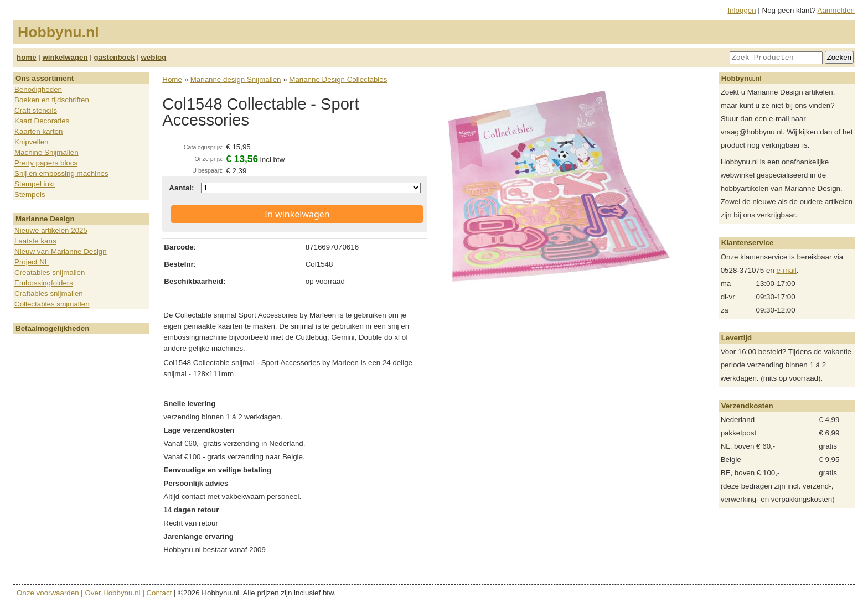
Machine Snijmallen (46, 152)
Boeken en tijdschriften (52, 100)
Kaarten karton (38, 131)
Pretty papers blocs (46, 163)
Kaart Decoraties (42, 121)
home (27, 57)
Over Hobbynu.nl (113, 593)
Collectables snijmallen (52, 304)
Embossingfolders (44, 283)
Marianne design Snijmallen (236, 79)
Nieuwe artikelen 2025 (51, 230)
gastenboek (115, 57)
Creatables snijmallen (50, 272)
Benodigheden (38, 89)
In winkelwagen (297, 214)
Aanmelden (836, 10)
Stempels (30, 194)
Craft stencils (36, 110)
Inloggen (742, 10)
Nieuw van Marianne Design (61, 251)
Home (172, 79)
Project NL (32, 262)
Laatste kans (35, 241)
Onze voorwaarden (48, 593)
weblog (153, 57)
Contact (159, 593)
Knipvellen (32, 142)
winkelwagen (65, 57)
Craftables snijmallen (49, 293)
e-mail (786, 270)
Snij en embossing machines (61, 173)
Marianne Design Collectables (338, 79)
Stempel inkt (35, 184)
